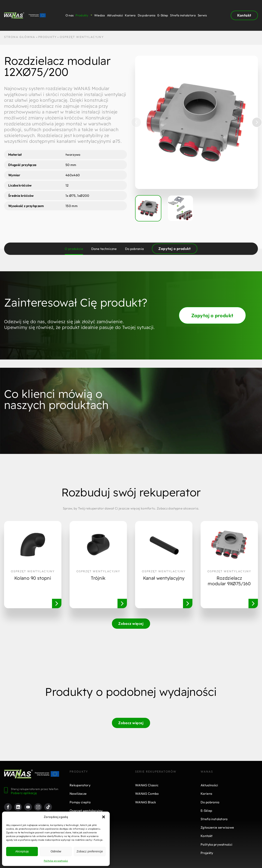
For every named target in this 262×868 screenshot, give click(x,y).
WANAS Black (146, 802)
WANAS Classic (147, 785)
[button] (104, 817)
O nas (70, 15)
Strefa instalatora (183, 15)
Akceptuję (22, 851)
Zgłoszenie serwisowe (217, 827)
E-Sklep (163, 15)
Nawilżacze (78, 794)
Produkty (82, 15)
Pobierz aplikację (24, 793)
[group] (196, 122)
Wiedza (100, 15)
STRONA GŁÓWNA (20, 37)
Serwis (202, 15)
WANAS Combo (147, 794)
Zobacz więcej (131, 624)
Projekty (207, 853)
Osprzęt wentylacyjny (86, 811)
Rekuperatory (80, 785)
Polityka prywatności (56, 861)
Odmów (56, 851)
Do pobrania (147, 15)
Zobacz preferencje (90, 851)
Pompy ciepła (80, 802)
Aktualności (115, 15)
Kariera (130, 15)
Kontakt (244, 15)
